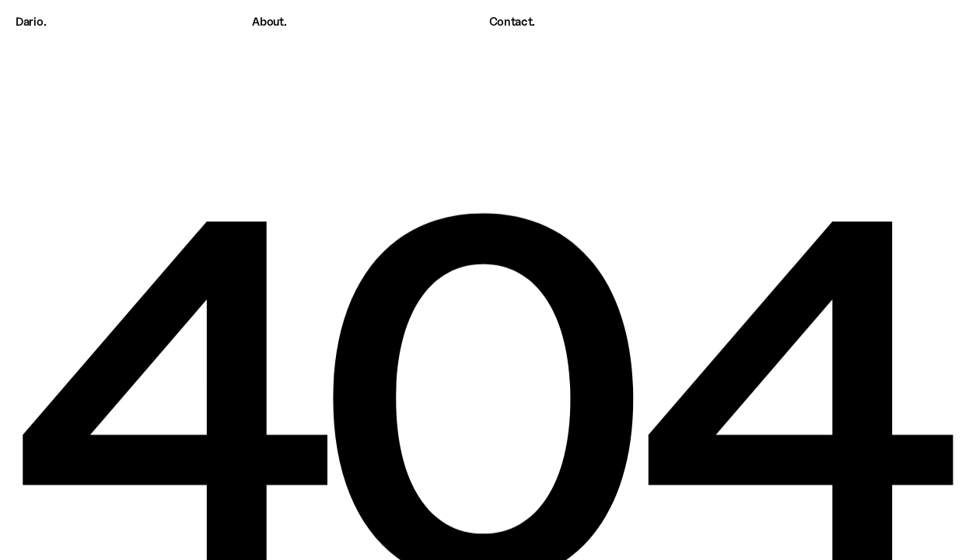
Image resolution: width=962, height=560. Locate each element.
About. (269, 22)
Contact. (512, 22)
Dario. (31, 22)
